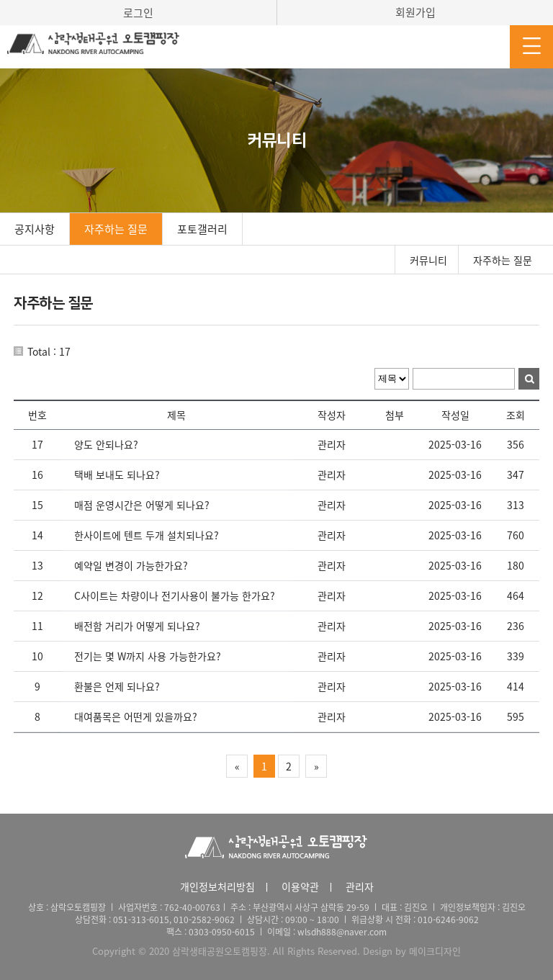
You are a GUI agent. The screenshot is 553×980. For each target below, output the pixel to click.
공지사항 (35, 229)
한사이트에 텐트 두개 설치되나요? (147, 535)
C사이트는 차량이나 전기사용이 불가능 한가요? (175, 595)
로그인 (138, 13)
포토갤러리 (202, 229)
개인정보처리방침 (217, 886)
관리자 (360, 886)
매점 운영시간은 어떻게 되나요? (142, 505)
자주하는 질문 (116, 229)
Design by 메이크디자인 (412, 951)
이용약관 (300, 886)
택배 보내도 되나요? (117, 475)
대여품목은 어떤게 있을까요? (136, 716)
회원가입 (415, 12)
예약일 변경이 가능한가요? (131, 565)
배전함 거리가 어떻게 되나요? (137, 626)
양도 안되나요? (106, 444)
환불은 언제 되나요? (117, 686)
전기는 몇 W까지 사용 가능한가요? (148, 656)
